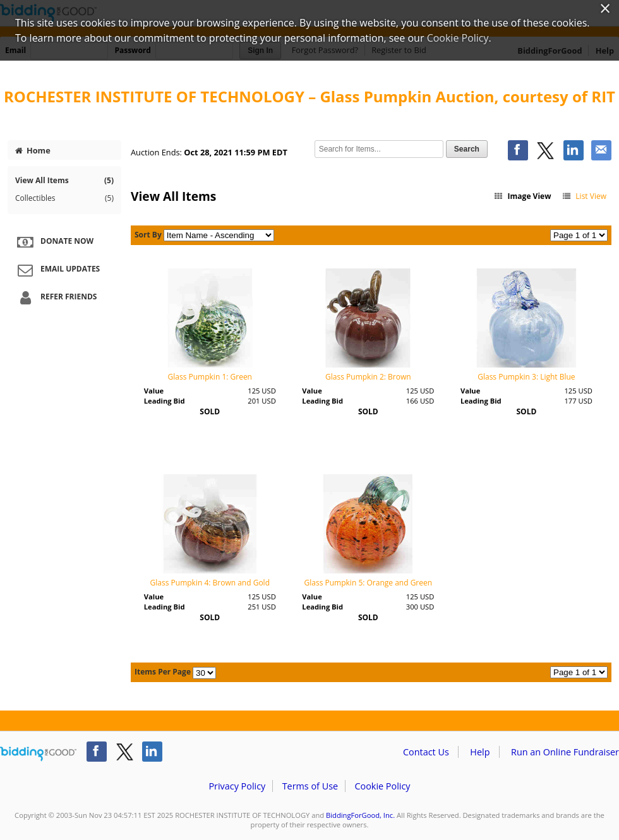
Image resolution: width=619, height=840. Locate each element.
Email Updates (57, 270)
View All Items (64, 180)
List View (584, 196)
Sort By (148, 235)
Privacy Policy (237, 786)
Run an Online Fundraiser (565, 752)
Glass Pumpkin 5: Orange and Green (369, 583)
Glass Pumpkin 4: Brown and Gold (210, 583)
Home (33, 150)
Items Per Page (163, 672)
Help (480, 752)
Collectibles (64, 198)
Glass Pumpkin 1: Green (210, 377)
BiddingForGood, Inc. (360, 815)
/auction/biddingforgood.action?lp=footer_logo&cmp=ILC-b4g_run (38, 754)
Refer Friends (55, 297)
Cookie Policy (382, 786)
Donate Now (54, 242)
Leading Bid (165, 401)
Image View (522, 196)
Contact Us (426, 752)
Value (154, 391)
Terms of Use (310, 786)
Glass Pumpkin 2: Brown (368, 377)
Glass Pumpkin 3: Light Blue (526, 377)
